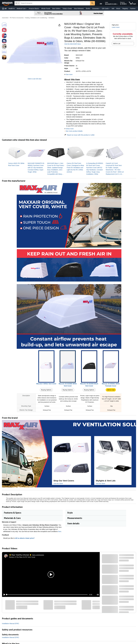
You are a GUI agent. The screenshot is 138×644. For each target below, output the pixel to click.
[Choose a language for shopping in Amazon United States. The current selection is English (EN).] (99, 3)
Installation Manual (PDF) (10, 624)
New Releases (79, 9)
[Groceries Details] (100, 9)
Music (118, 9)
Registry (125, 9)
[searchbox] (55, 3)
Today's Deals (67, 9)
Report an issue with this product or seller (79, 135)
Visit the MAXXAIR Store (73, 44)
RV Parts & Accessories (17, 18)
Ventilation (51, 18)
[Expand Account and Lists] (118, 4)
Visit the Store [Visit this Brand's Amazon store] (58, 484)
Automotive (5, 18)
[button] (4, 9)
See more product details (74, 131)
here (60, 531)
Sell (113, 9)
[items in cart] (132, 3)
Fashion (133, 9)
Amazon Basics (34, 9)
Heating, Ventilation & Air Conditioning (36, 18)
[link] (17, 164)
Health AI (12, 9)
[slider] (47, 595)
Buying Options (46, 390)
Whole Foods (46, 9)
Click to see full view (34, 79)
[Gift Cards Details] (110, 9)
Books (88, 9)
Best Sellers (56, 9)
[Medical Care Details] (27, 9)
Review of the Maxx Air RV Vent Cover (22, 557)
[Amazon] (7, 3)
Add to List (117, 44)
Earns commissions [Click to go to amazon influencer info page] (38, 555)
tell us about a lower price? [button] (26, 538)
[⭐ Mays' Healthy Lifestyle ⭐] (20, 555)
